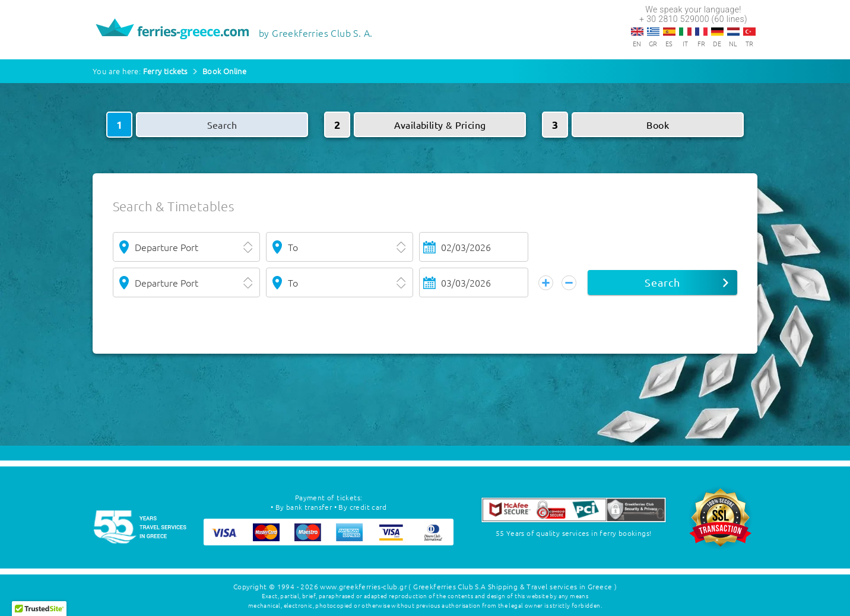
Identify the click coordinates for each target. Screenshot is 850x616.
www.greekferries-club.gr (363, 586)
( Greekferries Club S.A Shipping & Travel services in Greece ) (513, 586)
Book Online (224, 71)
